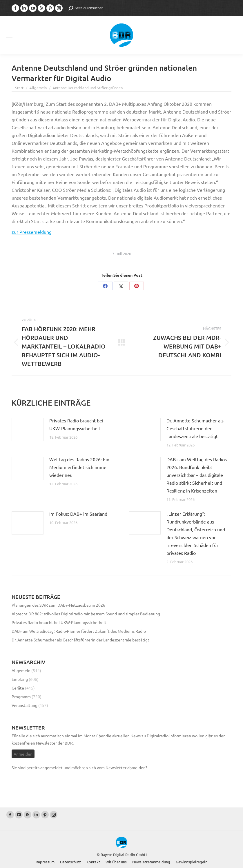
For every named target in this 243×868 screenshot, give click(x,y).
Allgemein (21, 670)
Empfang (20, 679)
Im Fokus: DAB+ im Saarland (78, 514)
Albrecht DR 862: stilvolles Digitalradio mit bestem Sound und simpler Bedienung (86, 614)
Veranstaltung (25, 705)
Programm (21, 696)
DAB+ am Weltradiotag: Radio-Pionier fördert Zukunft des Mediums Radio (79, 631)
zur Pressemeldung (32, 232)
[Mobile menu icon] (9, 35)
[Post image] (28, 430)
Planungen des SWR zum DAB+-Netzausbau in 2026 (58, 605)
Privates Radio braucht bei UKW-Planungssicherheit (76, 424)
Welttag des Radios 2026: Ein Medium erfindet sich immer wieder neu (79, 467)
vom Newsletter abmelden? (122, 767)
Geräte (18, 688)
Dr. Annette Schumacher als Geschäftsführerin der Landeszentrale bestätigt (195, 428)
